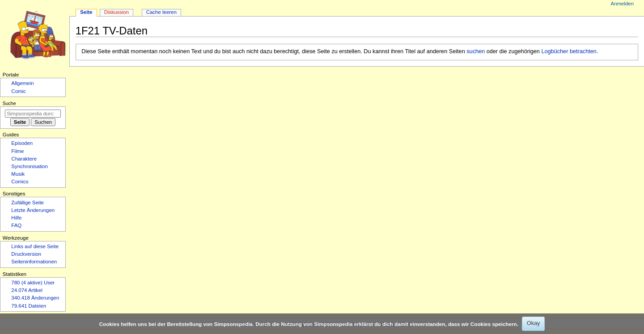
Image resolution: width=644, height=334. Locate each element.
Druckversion (26, 254)
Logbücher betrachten (569, 51)
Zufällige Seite (28, 203)
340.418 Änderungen (35, 298)
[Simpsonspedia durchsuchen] (33, 114)
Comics (20, 182)
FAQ (16, 225)
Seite (86, 12)
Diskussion (117, 12)
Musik (18, 174)
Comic (18, 91)
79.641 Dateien (29, 306)
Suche (9, 103)
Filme (17, 151)
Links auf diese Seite (35, 246)
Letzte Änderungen (33, 210)
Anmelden (623, 4)
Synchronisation (30, 166)
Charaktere (24, 159)
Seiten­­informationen (34, 262)
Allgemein (22, 83)
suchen (476, 51)
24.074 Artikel (27, 290)
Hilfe (16, 218)
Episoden (22, 143)
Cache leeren (161, 12)
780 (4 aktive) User (33, 283)
